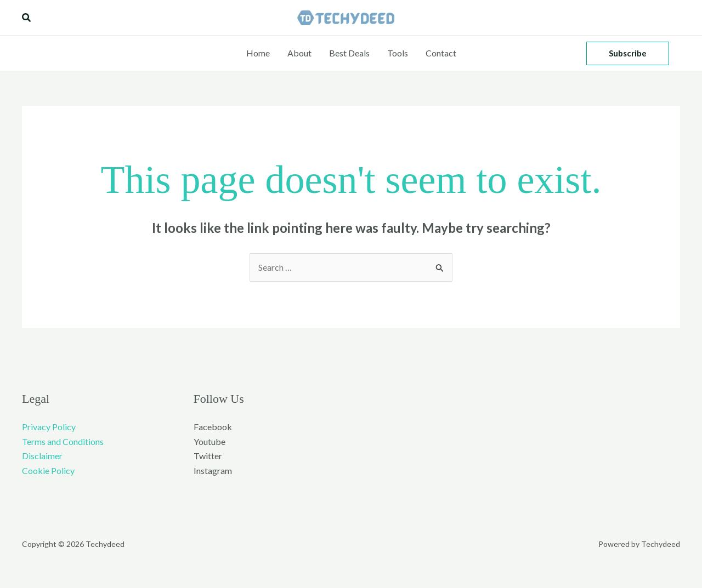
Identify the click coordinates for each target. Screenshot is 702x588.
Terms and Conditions (63, 441)
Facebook (213, 427)
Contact (441, 53)
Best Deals (349, 53)
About (299, 53)
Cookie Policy (48, 470)
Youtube (210, 441)
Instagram (213, 470)
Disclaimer (42, 456)
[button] (27, 18)
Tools (398, 53)
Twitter (208, 456)
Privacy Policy (49, 427)
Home (258, 53)
